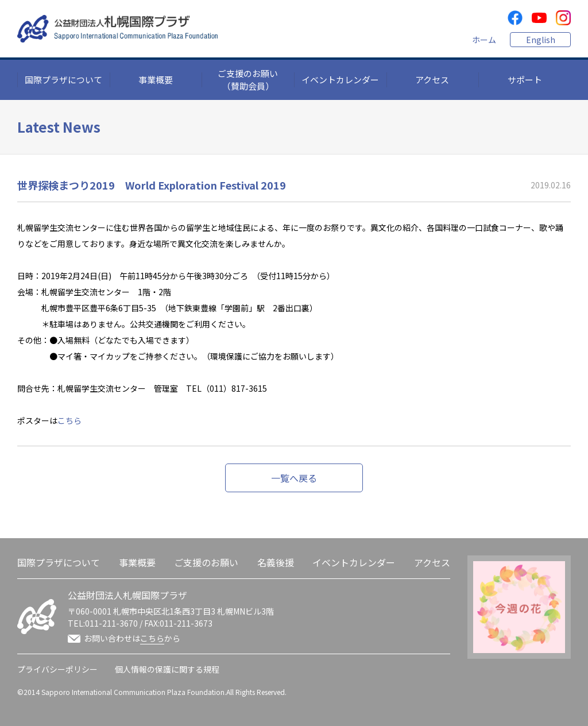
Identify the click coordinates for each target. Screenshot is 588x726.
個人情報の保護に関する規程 (167, 669)
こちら (69, 420)
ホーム (484, 40)
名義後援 (276, 562)
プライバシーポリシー (57, 669)
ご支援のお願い (206, 562)
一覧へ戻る (294, 478)
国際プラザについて (63, 80)
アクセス (432, 80)
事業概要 (156, 80)
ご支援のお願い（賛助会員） (248, 80)
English (541, 40)
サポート (525, 80)
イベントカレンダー (340, 80)
